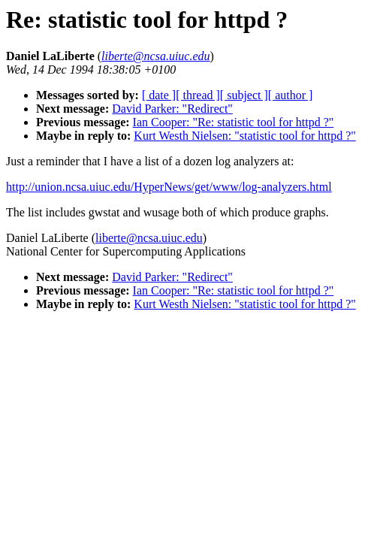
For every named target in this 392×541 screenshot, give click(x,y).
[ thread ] (198, 95)
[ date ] (159, 95)
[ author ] (291, 95)
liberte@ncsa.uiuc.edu (149, 238)
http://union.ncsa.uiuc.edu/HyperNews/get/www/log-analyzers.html (169, 187)
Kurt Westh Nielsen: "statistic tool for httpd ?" (244, 136)
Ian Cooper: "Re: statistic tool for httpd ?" (234, 122)
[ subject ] (244, 95)
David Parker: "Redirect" (172, 109)
